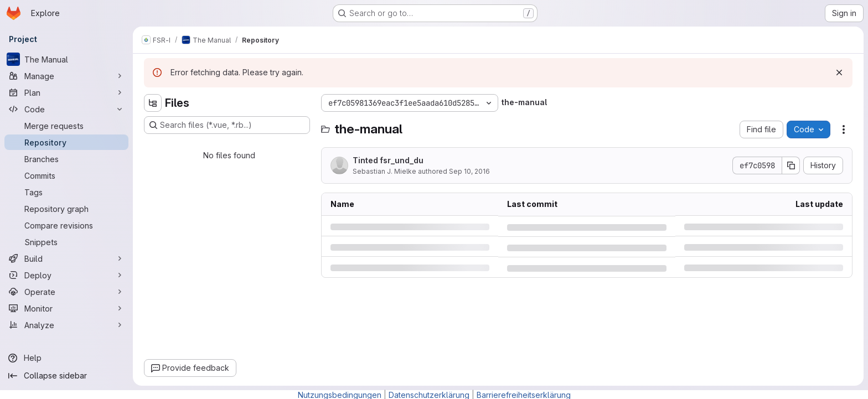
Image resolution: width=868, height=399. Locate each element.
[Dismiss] (839, 72)
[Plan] (66, 92)
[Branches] (66, 159)
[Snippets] (66, 242)
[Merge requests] (66, 126)
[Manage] (66, 76)
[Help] (66, 358)
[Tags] (66, 192)
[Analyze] (66, 325)
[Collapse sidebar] (66, 376)
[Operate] (66, 292)
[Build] (66, 258)
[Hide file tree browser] (153, 103)
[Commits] (66, 175)
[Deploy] (66, 275)
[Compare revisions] (66, 225)
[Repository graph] (66, 209)
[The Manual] (66, 59)
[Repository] (66, 142)
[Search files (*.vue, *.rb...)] (227, 125)
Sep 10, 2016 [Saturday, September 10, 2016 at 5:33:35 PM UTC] (469, 171)
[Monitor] (66, 308)
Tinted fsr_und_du (388, 160)
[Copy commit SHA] (791, 165)
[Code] (66, 109)
